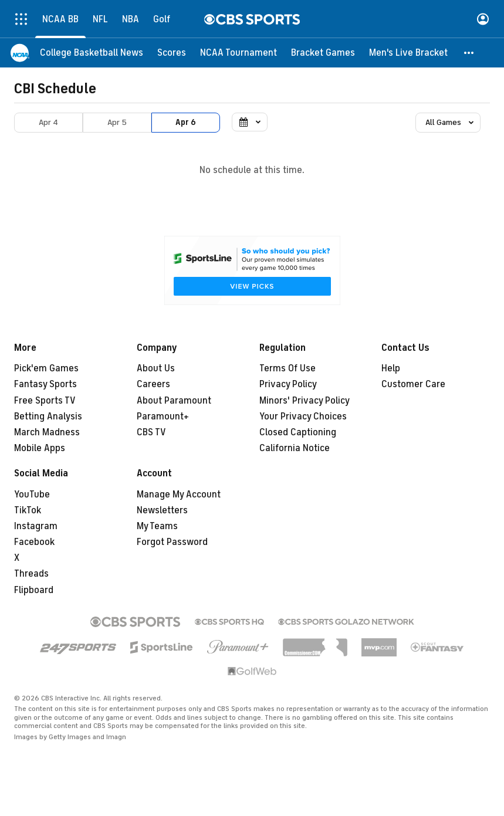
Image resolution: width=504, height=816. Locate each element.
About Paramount (174, 401)
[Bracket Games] (323, 53)
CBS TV (151, 432)
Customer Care (413, 384)
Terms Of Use (287, 368)
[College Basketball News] (92, 53)
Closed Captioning (298, 432)
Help (391, 368)
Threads (31, 574)
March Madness (47, 432)
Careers (153, 384)
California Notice (295, 448)
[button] (469, 53)
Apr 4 (48, 122)
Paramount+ (163, 417)
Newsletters (162, 510)
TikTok (28, 510)
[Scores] (172, 53)
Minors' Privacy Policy (305, 401)
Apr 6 (186, 122)
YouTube (32, 495)
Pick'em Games (46, 368)
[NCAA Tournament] (239, 53)
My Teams (157, 526)
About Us (156, 368)
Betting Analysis (48, 417)
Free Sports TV (45, 401)
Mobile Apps (40, 448)
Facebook (34, 542)
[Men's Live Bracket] (408, 53)
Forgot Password (172, 542)
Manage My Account (179, 495)
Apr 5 (117, 122)
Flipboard (34, 590)
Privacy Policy (288, 384)
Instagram (36, 526)
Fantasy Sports (45, 384)
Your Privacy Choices (303, 417)
